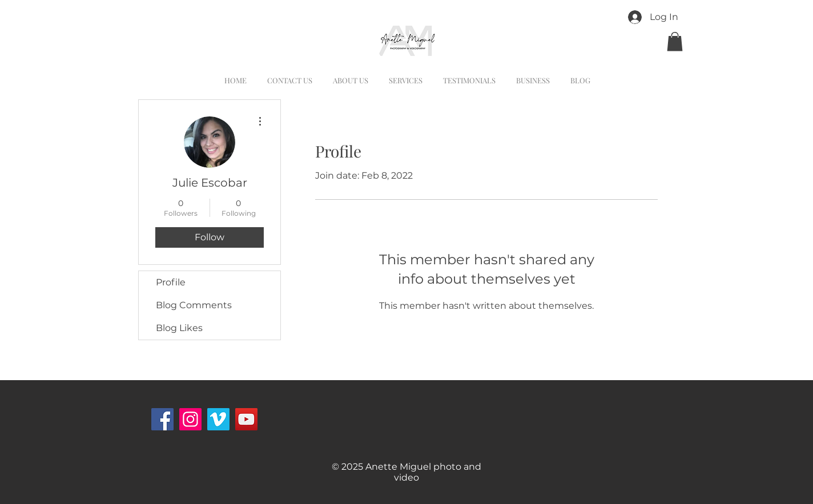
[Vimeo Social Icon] (218, 419)
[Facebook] (162, 419)
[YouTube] (246, 419)
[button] (675, 41)
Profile (171, 282)
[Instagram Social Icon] (190, 419)
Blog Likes (179, 328)
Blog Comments (194, 305)
